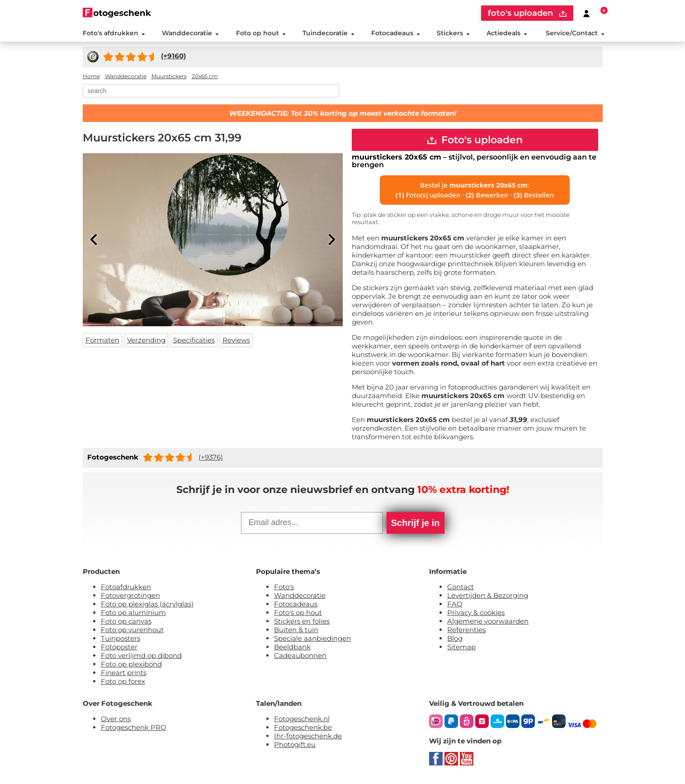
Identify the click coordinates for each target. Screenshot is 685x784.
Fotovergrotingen (130, 596)
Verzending (146, 340)
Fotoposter (119, 648)
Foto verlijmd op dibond (141, 656)
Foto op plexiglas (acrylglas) (147, 605)
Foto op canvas (126, 622)
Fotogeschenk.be (303, 728)
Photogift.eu (295, 745)
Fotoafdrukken (126, 588)
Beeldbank (292, 648)
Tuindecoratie (328, 33)
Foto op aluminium (133, 613)
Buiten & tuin (296, 631)
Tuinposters (120, 639)
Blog (455, 639)
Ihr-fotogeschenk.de (308, 737)
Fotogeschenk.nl (302, 720)
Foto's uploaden (475, 140)
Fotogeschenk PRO (134, 728)
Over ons (116, 720)
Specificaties (194, 340)
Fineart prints (124, 674)
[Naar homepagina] (117, 12)
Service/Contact (575, 33)
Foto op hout (260, 33)
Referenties (466, 631)
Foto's (284, 588)
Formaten (102, 340)
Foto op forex (123, 682)
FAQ (455, 605)
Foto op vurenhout (132, 631)
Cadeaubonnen (300, 656)
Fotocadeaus (396, 33)
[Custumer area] (586, 13)
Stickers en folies (302, 622)
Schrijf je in (416, 524)
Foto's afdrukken (114, 33)
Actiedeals (507, 33)
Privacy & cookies (476, 613)
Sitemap (461, 648)
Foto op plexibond (131, 665)
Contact (461, 588)
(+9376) (211, 458)
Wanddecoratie (190, 33)
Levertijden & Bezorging (488, 596)
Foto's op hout (298, 613)
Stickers (453, 33)
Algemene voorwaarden (488, 622)
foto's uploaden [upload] (527, 13)
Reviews (236, 340)
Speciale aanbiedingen (312, 639)
